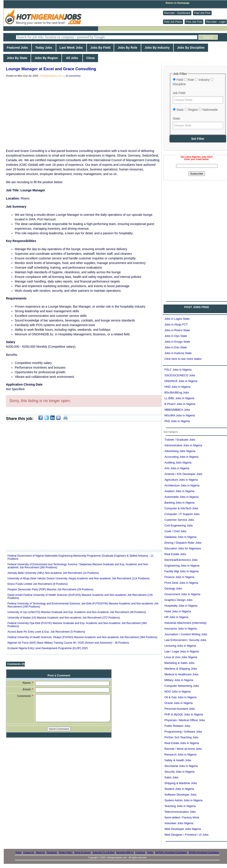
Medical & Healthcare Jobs (181, 674)
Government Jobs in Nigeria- (183, 594)
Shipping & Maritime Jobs (181, 783)
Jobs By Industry (157, 48)
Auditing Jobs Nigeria (178, 463)
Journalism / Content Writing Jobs (186, 634)
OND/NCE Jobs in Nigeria (181, 381)
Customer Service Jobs (179, 520)
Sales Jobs (171, 777)
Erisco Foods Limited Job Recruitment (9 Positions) (38, 584)
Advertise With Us (125, 852)
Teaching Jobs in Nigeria (180, 806)
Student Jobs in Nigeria (179, 789)
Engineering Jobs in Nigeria (182, 566)
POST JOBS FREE (197, 307)
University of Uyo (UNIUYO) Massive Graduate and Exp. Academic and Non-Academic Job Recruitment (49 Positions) (77, 612)
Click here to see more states (183, 359)
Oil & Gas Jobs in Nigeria (180, 697)
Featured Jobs (17, 48)
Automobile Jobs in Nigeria (181, 497)
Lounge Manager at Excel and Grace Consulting (51, 69)
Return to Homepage (178, 3)
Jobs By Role (127, 48)
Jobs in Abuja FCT (176, 324)
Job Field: (180, 93)
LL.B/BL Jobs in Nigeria (179, 398)
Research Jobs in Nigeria (180, 754)
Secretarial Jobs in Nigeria (181, 766)
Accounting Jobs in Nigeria (181, 457)
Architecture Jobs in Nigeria (182, 485)
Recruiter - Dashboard (177, 13)
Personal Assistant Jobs (180, 709)
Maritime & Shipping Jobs (181, 669)
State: (177, 118)
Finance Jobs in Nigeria (179, 577)
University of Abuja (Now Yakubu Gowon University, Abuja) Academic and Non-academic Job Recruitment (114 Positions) (78, 578)
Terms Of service (83, 852)
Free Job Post (194, 22)
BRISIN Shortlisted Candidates (204, 852)
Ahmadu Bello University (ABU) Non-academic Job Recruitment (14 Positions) (53, 573)
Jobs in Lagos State (177, 319)
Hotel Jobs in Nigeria (178, 611)
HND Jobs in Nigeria (177, 387)
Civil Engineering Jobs (179, 525)
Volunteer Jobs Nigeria (179, 823)
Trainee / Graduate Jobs (180, 440)
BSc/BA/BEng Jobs (177, 392)
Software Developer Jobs (180, 795)
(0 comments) (73, 76)
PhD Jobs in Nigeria (177, 421)
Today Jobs (44, 48)
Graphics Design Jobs (178, 600)
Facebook (140, 852)
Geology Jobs (173, 588)
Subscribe (197, 174)
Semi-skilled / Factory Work (182, 817)
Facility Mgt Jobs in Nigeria (181, 571)
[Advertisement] (84, 113)
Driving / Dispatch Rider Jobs (183, 543)
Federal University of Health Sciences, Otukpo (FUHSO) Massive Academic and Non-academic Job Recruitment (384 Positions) (82, 637)
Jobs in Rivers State (177, 330)
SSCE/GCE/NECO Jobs (180, 375)
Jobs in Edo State (176, 347)
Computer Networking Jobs (182, 686)
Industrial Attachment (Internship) (185, 623)
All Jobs (72, 58)
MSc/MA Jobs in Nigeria (180, 415)
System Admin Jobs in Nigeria (183, 800)
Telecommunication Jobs (180, 812)
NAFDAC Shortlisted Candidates (171, 852)
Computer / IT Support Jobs (182, 514)
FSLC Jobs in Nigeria (178, 370)
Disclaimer (52, 852)
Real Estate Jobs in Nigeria (182, 743)
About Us (40, 852)
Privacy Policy (66, 852)
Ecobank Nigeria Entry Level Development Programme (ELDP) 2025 (48, 648)
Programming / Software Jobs (183, 732)
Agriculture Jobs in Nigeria (181, 480)
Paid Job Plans (173, 22)
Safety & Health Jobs (178, 760)
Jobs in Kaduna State (178, 353)
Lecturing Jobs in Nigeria (180, 646)
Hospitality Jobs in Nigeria (181, 606)
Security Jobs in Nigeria (180, 772)
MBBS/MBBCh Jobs (177, 410)
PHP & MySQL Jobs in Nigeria (184, 714)
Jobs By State (17, 58)
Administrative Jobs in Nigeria (183, 445)
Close (91, 58)
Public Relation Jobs (177, 726)
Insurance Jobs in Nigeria (181, 629)
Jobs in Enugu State (177, 342)
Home (19, 852)
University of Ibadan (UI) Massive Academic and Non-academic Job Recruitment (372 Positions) (64, 618)
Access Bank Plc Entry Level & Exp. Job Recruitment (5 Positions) (46, 632)
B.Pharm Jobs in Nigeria (180, 404)
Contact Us (29, 852)
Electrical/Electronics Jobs (181, 560)
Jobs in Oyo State (176, 336)
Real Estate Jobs (175, 554)
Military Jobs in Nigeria (179, 680)
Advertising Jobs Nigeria (180, 451)
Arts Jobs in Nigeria (177, 468)
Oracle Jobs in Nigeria (179, 703)
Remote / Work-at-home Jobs (183, 749)
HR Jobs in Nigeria (176, 617)
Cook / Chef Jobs (175, 531)
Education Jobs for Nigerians (183, 548)
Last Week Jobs (71, 48)
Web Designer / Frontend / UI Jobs (186, 835)
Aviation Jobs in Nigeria (179, 491)
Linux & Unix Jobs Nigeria (181, 657)
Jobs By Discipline (191, 48)
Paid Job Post (202, 13)
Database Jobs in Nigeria (180, 537)
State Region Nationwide (195, 110)
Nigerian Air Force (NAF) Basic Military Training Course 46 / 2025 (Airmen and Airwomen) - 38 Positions (68, 643)
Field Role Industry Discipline (193, 82)
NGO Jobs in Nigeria (178, 692)
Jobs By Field (100, 48)
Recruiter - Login (216, 22)
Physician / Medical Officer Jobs (185, 720)
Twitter (150, 852)
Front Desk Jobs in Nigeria (181, 583)
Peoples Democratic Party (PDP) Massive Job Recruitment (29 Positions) (50, 589)
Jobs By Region (46, 58)
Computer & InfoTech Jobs (181, 508)
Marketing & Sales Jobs (180, 663)
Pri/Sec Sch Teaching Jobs (181, 737)
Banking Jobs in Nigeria (180, 503)
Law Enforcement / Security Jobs (185, 640)
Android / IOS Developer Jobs (183, 474)
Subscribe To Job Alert (103, 852)
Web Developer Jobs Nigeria (183, 829)
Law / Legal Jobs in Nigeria (182, 651)
